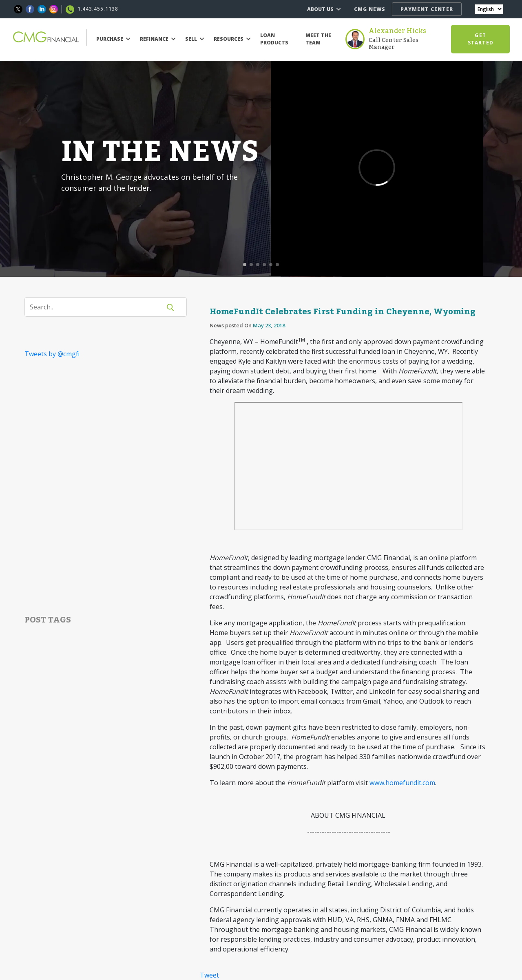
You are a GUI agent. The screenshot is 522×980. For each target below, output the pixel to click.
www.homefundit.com (402, 783)
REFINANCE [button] (158, 39)
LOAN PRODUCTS (274, 39)
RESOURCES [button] (232, 39)
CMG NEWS (370, 9)
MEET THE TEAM (318, 39)
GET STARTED (481, 39)
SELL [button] (195, 39)
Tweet (209, 975)
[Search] (98, 307)
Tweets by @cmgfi (52, 354)
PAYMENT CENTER (427, 9)
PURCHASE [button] (113, 39)
